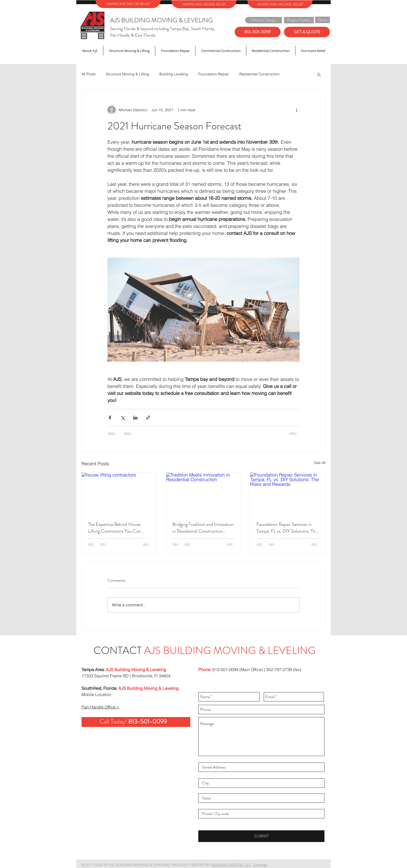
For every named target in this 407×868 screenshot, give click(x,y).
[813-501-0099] (258, 32)
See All (320, 463)
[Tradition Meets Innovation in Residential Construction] (204, 494)
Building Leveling (174, 74)
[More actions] (296, 110)
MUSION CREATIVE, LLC (231, 865)
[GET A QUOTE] (307, 32)
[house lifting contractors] (119, 494)
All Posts (89, 74)
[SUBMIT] (261, 836)
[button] (319, 74)
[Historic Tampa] (263, 20)
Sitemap (260, 865)
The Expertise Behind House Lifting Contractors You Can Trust (114, 528)
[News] (323, 20)
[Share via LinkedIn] (135, 418)
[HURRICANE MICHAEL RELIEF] (280, 4)
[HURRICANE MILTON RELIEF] (128, 4)
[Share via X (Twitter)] (123, 418)
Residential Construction (259, 74)
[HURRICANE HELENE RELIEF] (204, 4)
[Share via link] (148, 418)
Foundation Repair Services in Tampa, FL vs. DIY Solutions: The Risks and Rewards (287, 528)
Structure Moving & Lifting (127, 74)
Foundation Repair (214, 74)
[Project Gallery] (299, 20)
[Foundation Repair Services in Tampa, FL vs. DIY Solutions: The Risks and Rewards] (288, 494)
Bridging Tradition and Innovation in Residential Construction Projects (203, 528)
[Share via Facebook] (110, 418)
